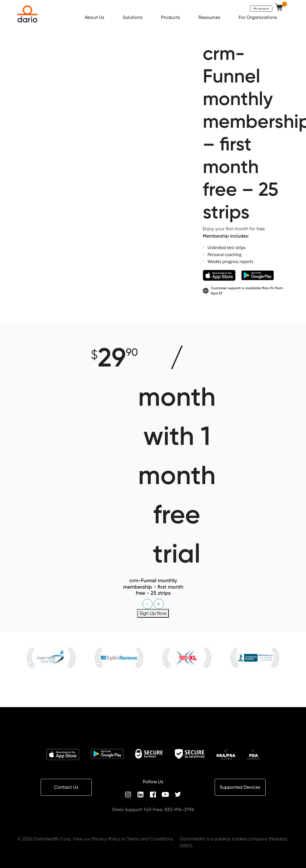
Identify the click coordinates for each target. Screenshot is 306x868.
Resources (210, 17)
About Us (95, 17)
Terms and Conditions (150, 839)
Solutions (133, 17)
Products (171, 17)
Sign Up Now (153, 613)
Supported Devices (240, 787)
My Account (261, 8)
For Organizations (258, 17)
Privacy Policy (106, 839)
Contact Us (66, 787)
